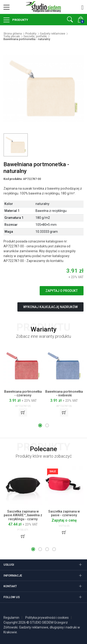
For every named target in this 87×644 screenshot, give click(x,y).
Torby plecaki (12, 36)
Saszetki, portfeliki (35, 36)
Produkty (20, 20)
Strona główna (13, 34)
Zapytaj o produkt (62, 291)
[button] (40, 425)
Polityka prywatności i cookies (47, 618)
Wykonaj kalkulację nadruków (50, 307)
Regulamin (11, 618)
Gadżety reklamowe (53, 34)
